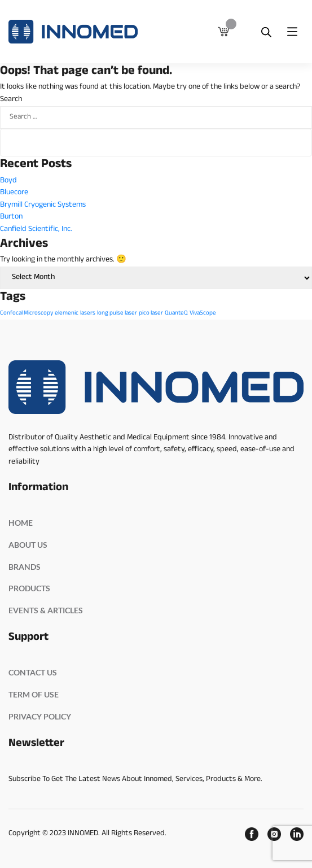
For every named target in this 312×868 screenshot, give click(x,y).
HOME (21, 523)
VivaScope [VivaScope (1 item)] (203, 313)
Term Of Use (34, 694)
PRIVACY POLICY (40, 716)
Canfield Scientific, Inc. (36, 230)
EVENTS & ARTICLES (46, 610)
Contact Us (33, 672)
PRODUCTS (29, 588)
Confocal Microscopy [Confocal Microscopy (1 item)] (27, 313)
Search (11, 100)
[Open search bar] (266, 32)
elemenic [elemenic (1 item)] (67, 313)
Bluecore (14, 193)
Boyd (8, 181)
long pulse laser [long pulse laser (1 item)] (117, 313)
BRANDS (25, 567)
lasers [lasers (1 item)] (88, 313)
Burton (11, 217)
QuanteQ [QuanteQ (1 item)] (176, 313)
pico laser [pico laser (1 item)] (151, 313)
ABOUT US (28, 545)
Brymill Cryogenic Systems (43, 205)
